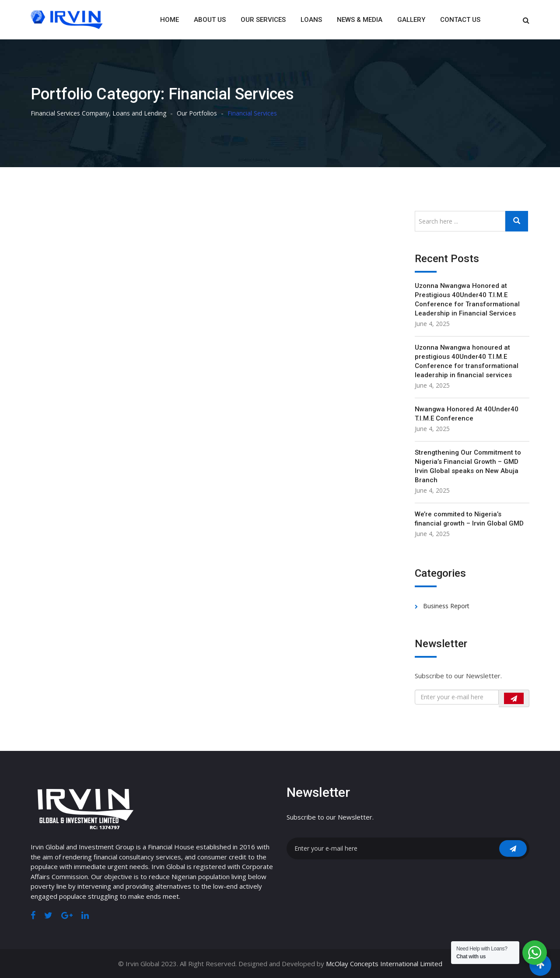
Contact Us (460, 20)
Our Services (263, 20)
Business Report (446, 606)
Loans (311, 20)
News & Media (360, 20)
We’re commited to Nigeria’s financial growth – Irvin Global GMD (469, 519)
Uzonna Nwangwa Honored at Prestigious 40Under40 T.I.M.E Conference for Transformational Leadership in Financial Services (467, 300)
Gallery (411, 20)
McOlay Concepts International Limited (384, 964)
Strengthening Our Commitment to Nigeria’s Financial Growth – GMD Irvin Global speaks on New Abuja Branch (468, 466)
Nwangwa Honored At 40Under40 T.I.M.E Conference (467, 414)
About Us (210, 20)
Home (170, 20)
